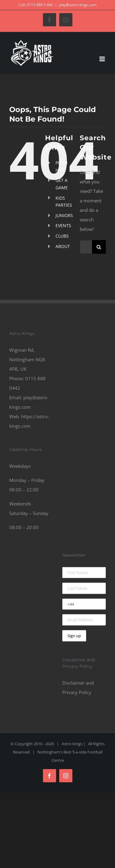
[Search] (99, 247)
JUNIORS (64, 215)
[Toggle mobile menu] (103, 59)
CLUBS (62, 236)
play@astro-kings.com (78, 5)
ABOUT (63, 246)
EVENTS (63, 225)
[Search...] (86, 247)
